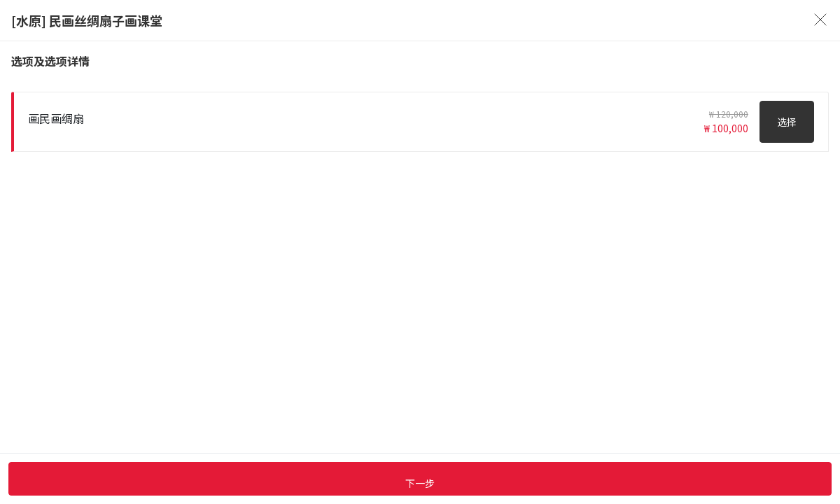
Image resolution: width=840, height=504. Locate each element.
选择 (787, 122)
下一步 (420, 483)
